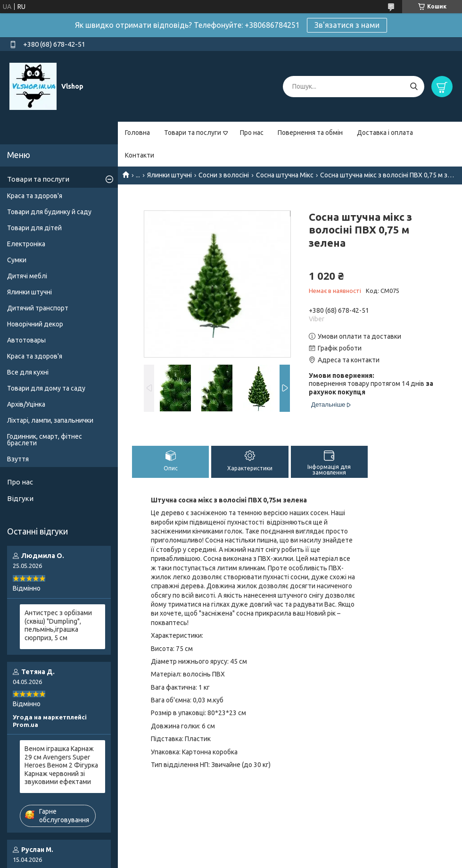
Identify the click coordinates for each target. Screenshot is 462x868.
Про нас (252, 133)
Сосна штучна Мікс (285, 175)
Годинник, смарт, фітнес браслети (45, 440)
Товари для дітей (34, 228)
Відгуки (20, 498)
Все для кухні (28, 372)
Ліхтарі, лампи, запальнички (50, 420)
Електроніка (26, 244)
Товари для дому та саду (46, 388)
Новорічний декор (35, 324)
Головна (137, 133)
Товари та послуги (193, 133)
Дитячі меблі (27, 276)
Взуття (18, 459)
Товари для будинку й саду (49, 212)
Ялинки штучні (169, 175)
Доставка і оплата (385, 133)
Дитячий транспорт (38, 308)
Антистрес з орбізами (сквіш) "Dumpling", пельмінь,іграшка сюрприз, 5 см (58, 625)
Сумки (17, 260)
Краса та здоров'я (35, 196)
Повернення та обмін (310, 133)
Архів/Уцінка (26, 404)
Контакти (140, 155)
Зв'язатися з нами (347, 25)
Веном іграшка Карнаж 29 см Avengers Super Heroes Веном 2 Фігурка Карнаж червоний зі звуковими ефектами (61, 765)
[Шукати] (414, 87)
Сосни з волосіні (224, 175)
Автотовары (26, 340)
